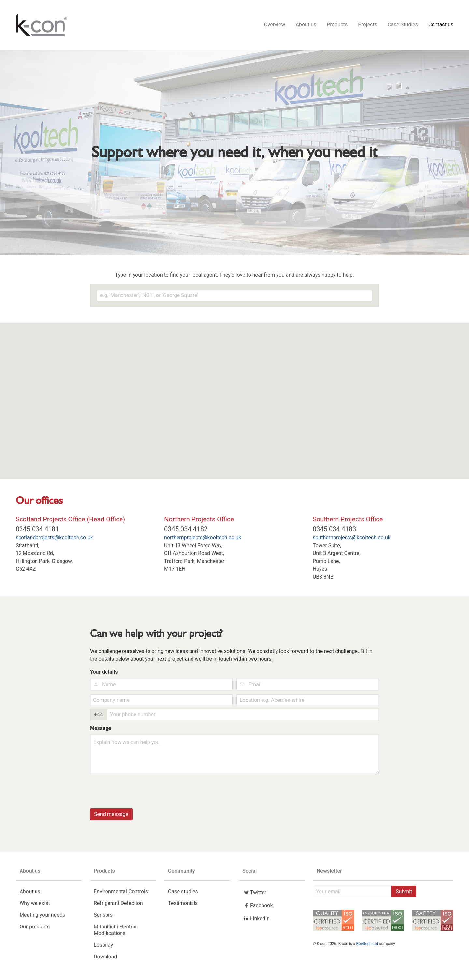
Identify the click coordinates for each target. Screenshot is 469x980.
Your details (104, 674)
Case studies (183, 893)
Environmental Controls (121, 893)
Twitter (254, 894)
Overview (275, 26)
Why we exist (35, 905)
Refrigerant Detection (118, 905)
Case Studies (403, 26)
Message (100, 730)
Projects (368, 26)
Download (105, 958)
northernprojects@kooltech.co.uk (203, 539)
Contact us (441, 26)
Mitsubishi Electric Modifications (115, 932)
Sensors (103, 917)
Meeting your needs (42, 917)
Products (337, 26)
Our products (35, 928)
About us (306, 26)
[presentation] (139, 792)
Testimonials (183, 905)
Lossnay (103, 947)
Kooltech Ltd (367, 945)
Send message (111, 816)
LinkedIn (256, 920)
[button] (205, 342)
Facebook (257, 907)
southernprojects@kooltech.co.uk (352, 539)
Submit (404, 893)
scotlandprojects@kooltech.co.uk (54, 539)
